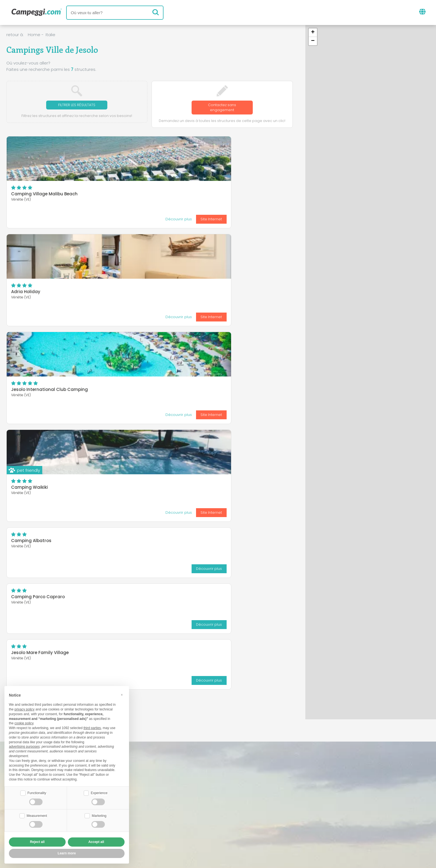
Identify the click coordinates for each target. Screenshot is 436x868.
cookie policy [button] (24, 723)
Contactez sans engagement (222, 108)
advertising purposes (24, 746)
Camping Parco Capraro (233, 249)
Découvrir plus (45, 220)
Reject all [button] (37, 842)
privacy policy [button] (24, 709)
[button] (313, 33)
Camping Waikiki (29, 293)
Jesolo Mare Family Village (40, 347)
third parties (92, 727)
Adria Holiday (123, 195)
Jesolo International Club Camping (244, 195)
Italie (50, 35)
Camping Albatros (129, 249)
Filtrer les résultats (77, 105)
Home (34, 35)
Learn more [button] (67, 853)
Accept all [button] (96, 842)
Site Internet (78, 220)
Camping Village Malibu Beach (44, 195)
